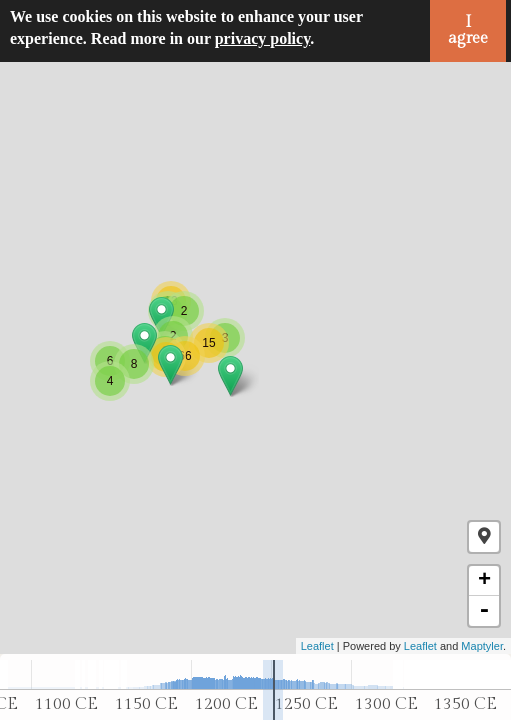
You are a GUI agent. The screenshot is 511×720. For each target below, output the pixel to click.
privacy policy (263, 38)
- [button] (484, 611)
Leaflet (317, 646)
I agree (468, 30)
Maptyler (482, 646)
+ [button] (484, 581)
